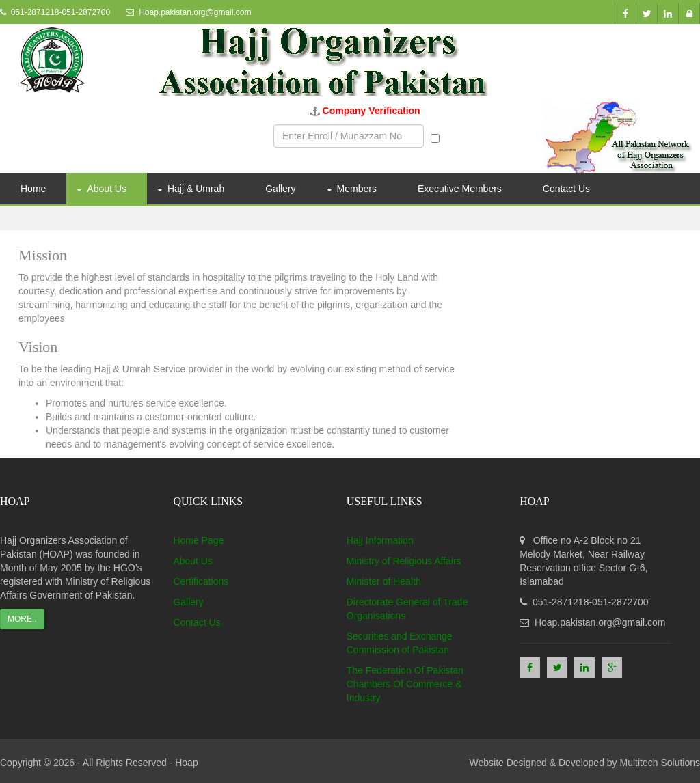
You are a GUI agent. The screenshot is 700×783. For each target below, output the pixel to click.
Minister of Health (384, 581)
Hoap (186, 763)
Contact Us (566, 189)
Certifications (201, 581)
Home (33, 189)
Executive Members (460, 189)
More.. (22, 619)
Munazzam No (468, 137)
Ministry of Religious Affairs (404, 561)
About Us (107, 189)
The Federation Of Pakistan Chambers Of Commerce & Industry (405, 684)
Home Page (198, 540)
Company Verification (372, 111)
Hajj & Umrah (196, 189)
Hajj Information (380, 540)
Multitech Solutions (660, 763)
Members (357, 189)
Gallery (280, 189)
